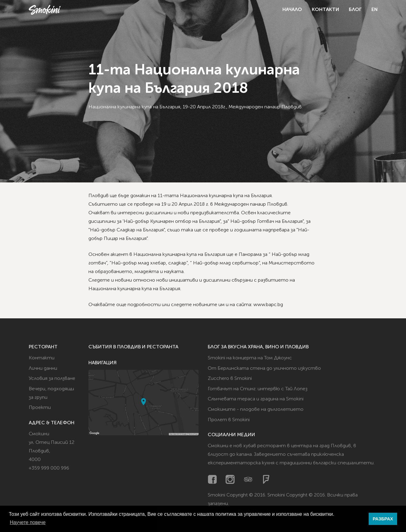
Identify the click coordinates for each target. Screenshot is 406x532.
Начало (292, 10)
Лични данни (43, 369)
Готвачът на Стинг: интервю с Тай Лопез (258, 389)
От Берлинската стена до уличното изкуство (264, 369)
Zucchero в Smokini (230, 379)
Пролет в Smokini (229, 420)
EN (374, 10)
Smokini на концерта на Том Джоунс (250, 358)
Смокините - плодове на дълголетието (256, 410)
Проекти (40, 408)
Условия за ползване (52, 379)
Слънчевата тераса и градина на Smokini (256, 399)
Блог (355, 10)
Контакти (325, 10)
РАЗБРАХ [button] (383, 519)
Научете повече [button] (28, 522)
